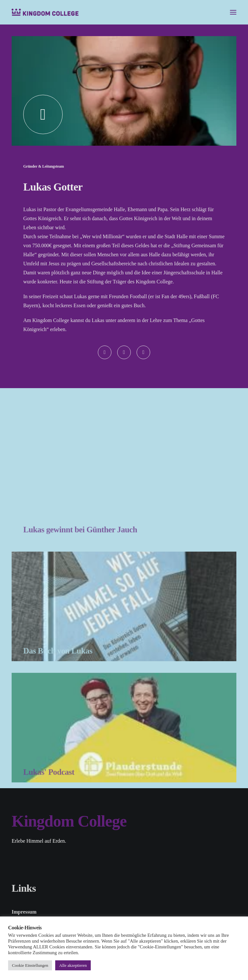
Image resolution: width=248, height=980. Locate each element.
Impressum (24, 912)
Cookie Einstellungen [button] (30, 965)
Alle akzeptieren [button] (73, 965)
